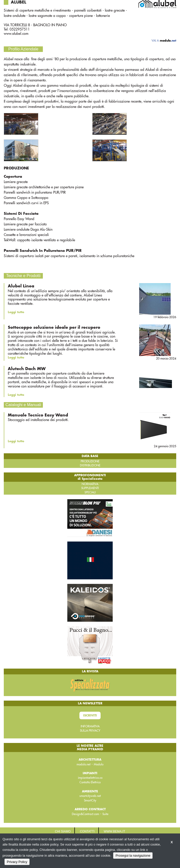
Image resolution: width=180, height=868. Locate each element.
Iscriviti (90, 715)
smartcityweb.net (90, 796)
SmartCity (90, 800)
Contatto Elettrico (90, 782)
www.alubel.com (16, 34)
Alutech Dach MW (27, 369)
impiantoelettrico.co (90, 778)
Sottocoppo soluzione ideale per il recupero (54, 327)
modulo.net (84, 764)
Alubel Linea (21, 286)
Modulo (99, 764)
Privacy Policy (17, 862)
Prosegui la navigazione (133, 856)
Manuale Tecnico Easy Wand (38, 415)
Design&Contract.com (85, 814)
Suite (105, 814)
